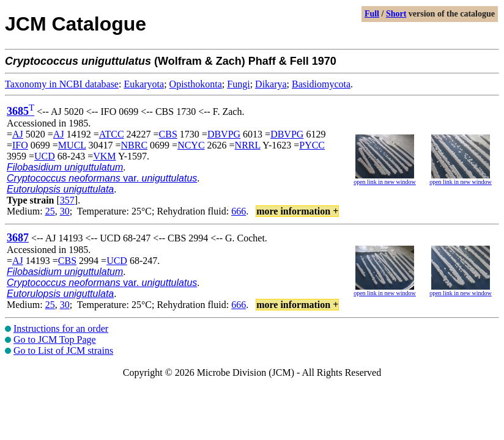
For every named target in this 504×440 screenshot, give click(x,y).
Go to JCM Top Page (55, 339)
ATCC (112, 134)
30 (65, 211)
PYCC (312, 145)
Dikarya (271, 84)
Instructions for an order (61, 328)
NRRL (248, 145)
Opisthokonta (196, 84)
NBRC (135, 145)
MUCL (72, 145)
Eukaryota (144, 84)
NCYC (191, 145)
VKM (104, 156)
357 (67, 200)
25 (50, 211)
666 (239, 211)
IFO (20, 145)
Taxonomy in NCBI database (62, 84)
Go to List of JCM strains (63, 350)
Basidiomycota (321, 84)
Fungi (238, 84)
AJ (18, 134)
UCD (45, 156)
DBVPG (224, 134)
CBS (168, 134)
